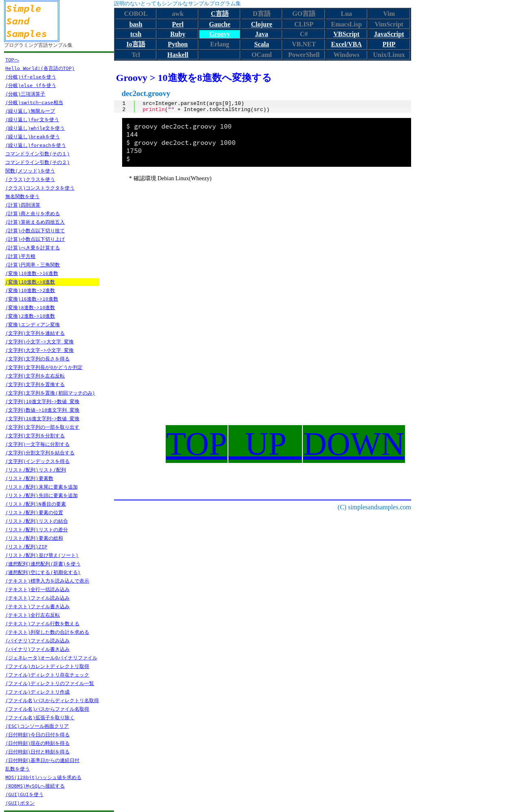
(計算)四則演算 (23, 205)
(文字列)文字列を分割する (35, 435)
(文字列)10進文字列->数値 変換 (42, 401)
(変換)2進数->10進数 (30, 316)
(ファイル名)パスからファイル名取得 (47, 709)
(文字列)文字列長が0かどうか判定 (44, 367)
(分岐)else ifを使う (31, 85)
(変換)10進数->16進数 (32, 273)
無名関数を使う (22, 196)
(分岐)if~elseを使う (31, 77)
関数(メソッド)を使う (30, 171)
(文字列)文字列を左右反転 (35, 376)
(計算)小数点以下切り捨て (35, 230)
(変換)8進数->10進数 (30, 307)
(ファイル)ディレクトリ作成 (37, 692)
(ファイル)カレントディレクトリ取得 (47, 666)
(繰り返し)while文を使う (35, 128)
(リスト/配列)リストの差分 (37, 529)
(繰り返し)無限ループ (30, 111)
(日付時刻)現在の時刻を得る (37, 743)
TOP (197, 444)
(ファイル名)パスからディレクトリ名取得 (52, 700)
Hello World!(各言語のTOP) (40, 68)
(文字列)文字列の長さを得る (37, 359)
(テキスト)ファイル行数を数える (42, 623)
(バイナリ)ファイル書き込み (37, 649)
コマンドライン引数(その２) (37, 162)
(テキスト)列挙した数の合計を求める (47, 632)
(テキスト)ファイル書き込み (37, 606)
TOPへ (12, 60)
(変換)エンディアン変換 (33, 324)
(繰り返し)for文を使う (32, 119)
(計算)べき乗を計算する (33, 248)
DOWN (354, 444)
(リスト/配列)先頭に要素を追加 (42, 495)
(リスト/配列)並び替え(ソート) (42, 555)
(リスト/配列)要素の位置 (34, 512)
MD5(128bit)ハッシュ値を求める (43, 777)
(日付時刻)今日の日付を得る (37, 735)
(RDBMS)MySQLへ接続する (35, 786)
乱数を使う (18, 769)
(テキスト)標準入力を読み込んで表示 (47, 581)
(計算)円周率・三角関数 (33, 265)
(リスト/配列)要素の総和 (34, 538)
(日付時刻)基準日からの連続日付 (42, 760)
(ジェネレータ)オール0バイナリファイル (51, 658)
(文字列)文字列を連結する (35, 333)
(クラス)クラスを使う (30, 179)
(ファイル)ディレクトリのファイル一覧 (50, 683)
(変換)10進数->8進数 (30, 282)
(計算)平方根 (20, 256)
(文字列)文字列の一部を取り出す (42, 427)
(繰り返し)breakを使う (33, 136)
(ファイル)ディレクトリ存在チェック (47, 675)
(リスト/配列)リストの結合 (37, 521)
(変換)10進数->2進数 (30, 290)
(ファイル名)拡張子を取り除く (40, 717)
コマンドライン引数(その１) (37, 154)
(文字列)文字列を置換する (35, 384)
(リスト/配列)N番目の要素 (36, 504)
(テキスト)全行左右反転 (33, 615)
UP (265, 444)
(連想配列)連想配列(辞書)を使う (43, 564)
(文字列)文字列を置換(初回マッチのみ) (50, 393)
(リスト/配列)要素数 (29, 478)
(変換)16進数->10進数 (32, 299)
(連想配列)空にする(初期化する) (43, 572)
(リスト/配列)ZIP (26, 547)
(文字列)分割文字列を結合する (40, 453)
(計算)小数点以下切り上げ (35, 239)
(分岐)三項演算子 (25, 94)
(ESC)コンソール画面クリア (37, 726)
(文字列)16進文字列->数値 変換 (42, 418)
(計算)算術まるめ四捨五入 (35, 222)
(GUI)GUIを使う (24, 794)
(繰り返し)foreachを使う (36, 145)
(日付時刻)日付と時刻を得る (37, 752)
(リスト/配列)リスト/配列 (36, 470)
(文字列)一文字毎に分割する (37, 444)
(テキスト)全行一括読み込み (37, 589)
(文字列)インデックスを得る (37, 461)
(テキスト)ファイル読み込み (37, 598)
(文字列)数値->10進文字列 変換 (42, 410)
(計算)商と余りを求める (33, 213)
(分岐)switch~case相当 (34, 102)
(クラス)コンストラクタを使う (40, 188)
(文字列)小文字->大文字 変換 (39, 342)
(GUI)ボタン (20, 803)
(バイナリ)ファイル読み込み (37, 641)
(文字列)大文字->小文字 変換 (39, 350)
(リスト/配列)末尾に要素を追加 (42, 487)
